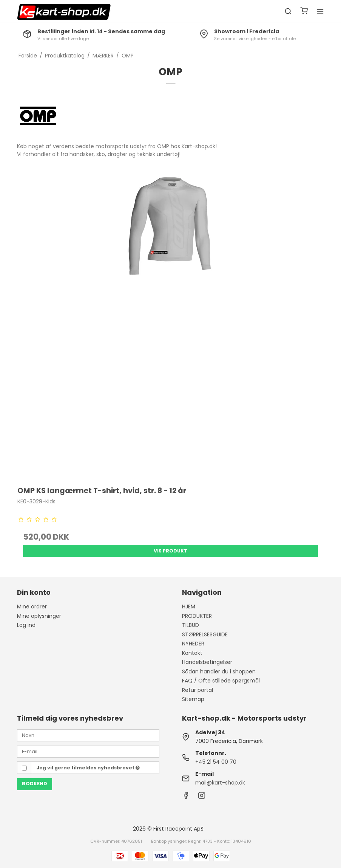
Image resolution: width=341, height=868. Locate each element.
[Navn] (88, 735)
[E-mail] (88, 751)
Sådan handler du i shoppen (219, 672)
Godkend (34, 784)
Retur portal (198, 690)
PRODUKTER (197, 616)
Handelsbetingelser (207, 662)
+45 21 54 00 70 (216, 762)
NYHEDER (193, 644)
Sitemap (193, 699)
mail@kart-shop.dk (220, 783)
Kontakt (192, 653)
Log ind (26, 625)
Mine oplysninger (39, 616)
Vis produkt (170, 551)
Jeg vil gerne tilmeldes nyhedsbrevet (88, 768)
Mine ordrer (32, 607)
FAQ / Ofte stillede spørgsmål (221, 681)
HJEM (189, 607)
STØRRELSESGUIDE (205, 634)
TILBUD (191, 625)
